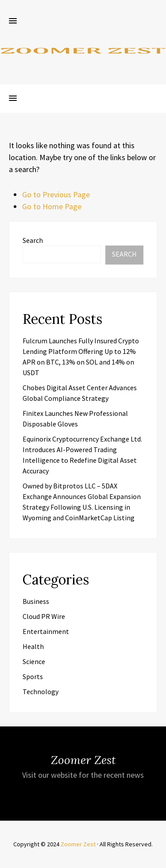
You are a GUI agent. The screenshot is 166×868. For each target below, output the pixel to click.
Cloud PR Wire (44, 616)
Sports (33, 676)
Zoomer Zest (78, 844)
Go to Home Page (52, 206)
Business (36, 601)
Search (33, 240)
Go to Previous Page (56, 194)
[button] (13, 21)
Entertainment (46, 631)
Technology (41, 691)
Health (33, 646)
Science (34, 661)
